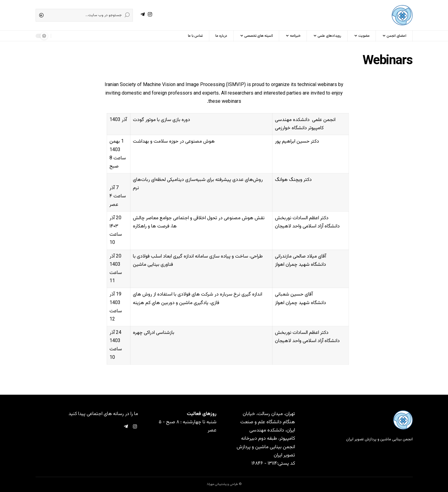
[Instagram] (150, 14)
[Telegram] (143, 14)
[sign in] (57, 36)
